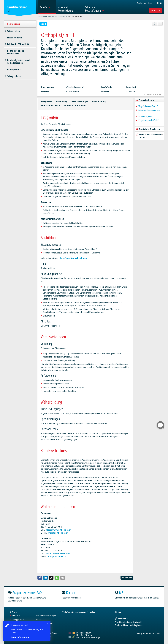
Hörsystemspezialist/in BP (148, 120)
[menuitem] (47, 7)
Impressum (156, 633)
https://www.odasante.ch (58, 553)
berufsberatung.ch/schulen (73, 258)
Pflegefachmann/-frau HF (148, 106)
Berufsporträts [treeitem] (14, 70)
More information (20, 637)
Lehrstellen (16, 616)
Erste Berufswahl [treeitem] (15, 38)
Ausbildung (62, 102)
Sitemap (139, 633)
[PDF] (155, 24)
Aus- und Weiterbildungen (46, 616)
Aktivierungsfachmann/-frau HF (149, 111)
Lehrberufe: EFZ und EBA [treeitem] (18, 44)
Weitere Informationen (75, 105)
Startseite (42, 17)
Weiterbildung (99, 102)
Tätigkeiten (47, 102)
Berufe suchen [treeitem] (14, 24)
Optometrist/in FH (145, 116)
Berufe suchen (60, 17)
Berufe (50, 17)
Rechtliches (147, 633)
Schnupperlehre (18, 619)
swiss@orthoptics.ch (58, 533)
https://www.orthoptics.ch (58, 530)
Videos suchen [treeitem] (13, 31)
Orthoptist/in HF (75, 17)
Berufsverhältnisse (50, 105)
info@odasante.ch (57, 556)
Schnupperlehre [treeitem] (14, 76)
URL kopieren (127, 578)
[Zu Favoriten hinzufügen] (160, 24)
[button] (40, 578)
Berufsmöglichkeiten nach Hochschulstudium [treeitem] (19, 62)
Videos (39, 619)
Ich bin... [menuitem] (156, 10)
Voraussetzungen (79, 102)
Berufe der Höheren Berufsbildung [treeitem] (16, 52)
